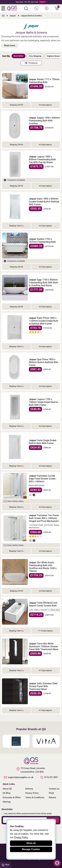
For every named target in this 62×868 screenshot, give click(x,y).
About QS (7, 789)
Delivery (29, 789)
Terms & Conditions (35, 797)
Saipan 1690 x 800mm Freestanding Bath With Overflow (44, 121)
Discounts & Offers (12, 797)
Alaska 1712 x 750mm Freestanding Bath (44, 81)
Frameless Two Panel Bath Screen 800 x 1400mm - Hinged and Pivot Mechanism (44, 518)
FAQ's (51, 793)
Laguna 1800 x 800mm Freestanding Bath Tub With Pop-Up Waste (42, 159)
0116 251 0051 (49, 777)
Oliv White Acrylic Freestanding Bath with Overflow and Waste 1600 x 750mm (43, 567)
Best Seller (19, 56)
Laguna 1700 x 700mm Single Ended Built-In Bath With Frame (44, 402)
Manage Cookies (31, 849)
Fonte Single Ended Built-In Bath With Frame (43, 442)
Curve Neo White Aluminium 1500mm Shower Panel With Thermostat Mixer (44, 646)
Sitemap (7, 802)
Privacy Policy (32, 793)
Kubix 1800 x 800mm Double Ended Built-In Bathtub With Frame (44, 202)
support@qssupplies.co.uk (19, 777)
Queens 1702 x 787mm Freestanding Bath (42, 240)
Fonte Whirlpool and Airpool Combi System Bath (43, 604)
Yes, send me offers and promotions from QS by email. (28, 814)
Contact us (54, 789)
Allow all (31, 843)
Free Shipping (35, 56)
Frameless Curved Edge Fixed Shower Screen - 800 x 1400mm (43, 479)
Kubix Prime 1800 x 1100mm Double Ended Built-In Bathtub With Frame (44, 321)
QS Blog (7, 793)
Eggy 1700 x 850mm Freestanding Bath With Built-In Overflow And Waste (44, 283)
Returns (52, 797)
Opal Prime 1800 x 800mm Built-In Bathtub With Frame (44, 362)
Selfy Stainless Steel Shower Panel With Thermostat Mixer (43, 686)
